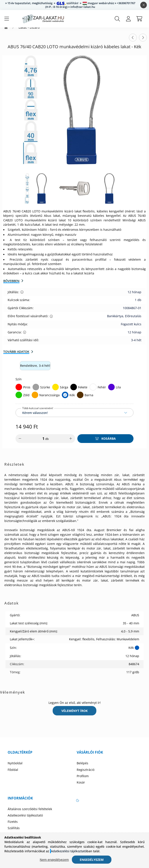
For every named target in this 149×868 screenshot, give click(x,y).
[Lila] (111, 391)
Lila (118, 392)
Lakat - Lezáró (29, 32)
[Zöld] (19, 399)
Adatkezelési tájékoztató (25, 820)
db (47, 443)
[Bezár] (144, 5)
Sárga (64, 392)
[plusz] (71, 443)
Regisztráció (86, 774)
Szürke (45, 392)
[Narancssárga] (35, 399)
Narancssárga (49, 399)
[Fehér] (93, 391)
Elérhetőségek (18, 839)
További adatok (16, 356)
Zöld (26, 399)
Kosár (81, 787)
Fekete (83, 392)
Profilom (83, 780)
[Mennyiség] (40, 443)
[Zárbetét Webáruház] (6, 32)
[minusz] (20, 443)
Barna (89, 399)
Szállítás (14, 832)
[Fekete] (74, 391)
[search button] (117, 19)
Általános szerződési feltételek (30, 813)
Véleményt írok (74, 715)
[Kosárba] (105, 443)
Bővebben (11, 285)
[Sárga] (55, 391)
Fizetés (13, 826)
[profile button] (128, 19)
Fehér (102, 392)
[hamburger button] (7, 19)
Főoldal (13, 774)
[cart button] (139, 19)
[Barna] (80, 399)
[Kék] (65, 399)
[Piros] (19, 391)
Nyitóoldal (15, 768)
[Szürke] (36, 391)
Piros (27, 392)
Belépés (82, 768)
